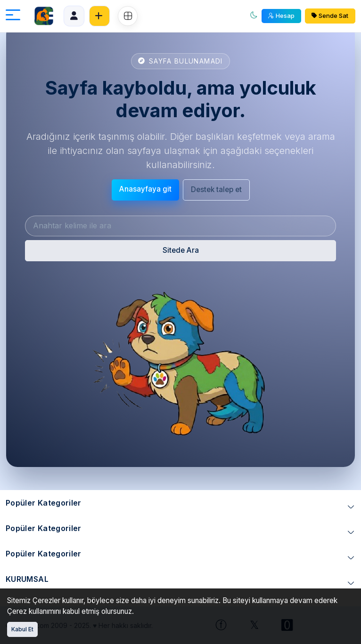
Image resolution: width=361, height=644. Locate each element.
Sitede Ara (181, 250)
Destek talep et (216, 189)
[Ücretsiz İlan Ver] (99, 16)
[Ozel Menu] (128, 16)
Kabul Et (22, 629)
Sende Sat (330, 16)
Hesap (281, 16)
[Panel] (74, 16)
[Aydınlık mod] (254, 16)
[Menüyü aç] (13, 16)
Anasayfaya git (145, 189)
